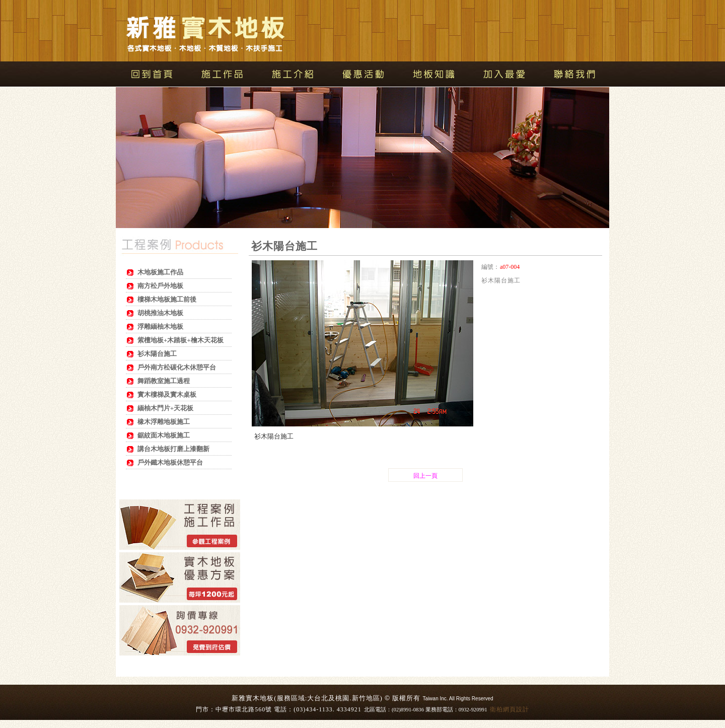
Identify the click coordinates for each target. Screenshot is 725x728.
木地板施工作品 (160, 272)
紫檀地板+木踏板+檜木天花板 (180, 340)
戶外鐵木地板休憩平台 (170, 462)
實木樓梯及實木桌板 (167, 394)
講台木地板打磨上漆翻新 (173, 449)
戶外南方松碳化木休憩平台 (177, 367)
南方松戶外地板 (160, 286)
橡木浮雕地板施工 (164, 422)
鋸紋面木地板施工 (164, 435)
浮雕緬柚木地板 (160, 326)
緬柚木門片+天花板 (166, 408)
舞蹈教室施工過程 (164, 381)
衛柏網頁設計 (510, 709)
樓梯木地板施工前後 (167, 299)
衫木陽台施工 (157, 354)
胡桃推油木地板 (160, 313)
